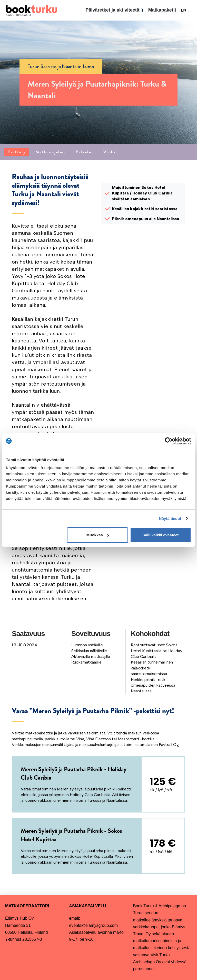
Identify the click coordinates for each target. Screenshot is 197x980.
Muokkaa (98, 535)
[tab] (17, 152)
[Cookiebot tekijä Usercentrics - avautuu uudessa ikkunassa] (169, 441)
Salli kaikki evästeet (160, 535)
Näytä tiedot (170, 519)
